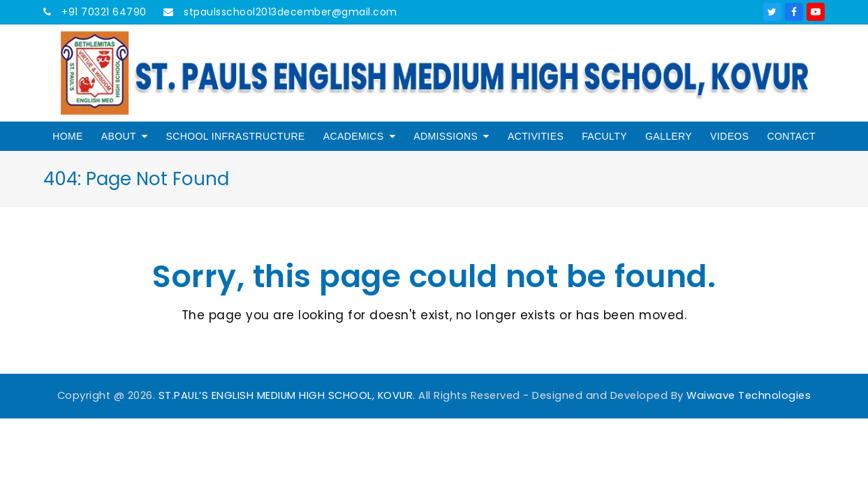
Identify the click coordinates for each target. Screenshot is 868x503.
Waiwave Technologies (749, 395)
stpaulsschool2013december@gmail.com (289, 12)
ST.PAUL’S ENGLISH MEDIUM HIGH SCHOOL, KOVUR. (287, 395)
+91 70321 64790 (103, 12)
